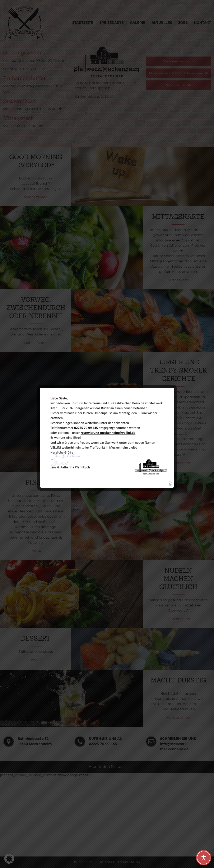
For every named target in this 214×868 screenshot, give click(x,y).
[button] (9, 859)
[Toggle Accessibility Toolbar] (204, 858)
